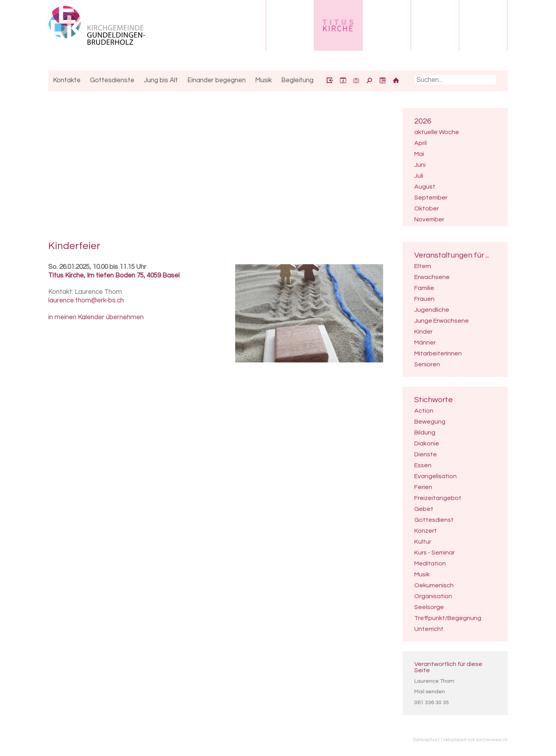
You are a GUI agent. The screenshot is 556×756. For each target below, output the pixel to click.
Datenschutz (426, 740)
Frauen (424, 299)
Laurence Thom (434, 681)
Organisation (433, 596)
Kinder (423, 332)
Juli (419, 176)
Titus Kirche (114, 276)
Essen (423, 465)
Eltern (423, 266)
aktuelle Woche (437, 132)
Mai (419, 154)
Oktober (427, 208)
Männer (425, 343)
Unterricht (429, 629)
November (429, 219)
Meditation (430, 563)
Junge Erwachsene (442, 321)
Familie (424, 288)
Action (424, 411)
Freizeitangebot (438, 498)
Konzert (426, 531)
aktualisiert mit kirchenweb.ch (475, 740)
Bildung (425, 433)
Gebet (424, 509)
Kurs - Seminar (435, 553)
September (431, 198)
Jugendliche (432, 310)
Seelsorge (429, 607)
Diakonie (427, 443)
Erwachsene (432, 277)
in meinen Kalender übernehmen (96, 317)
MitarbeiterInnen (438, 353)
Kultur (423, 542)
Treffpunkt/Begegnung (448, 618)
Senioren (427, 364)
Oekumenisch (434, 585)
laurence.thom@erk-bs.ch (86, 300)
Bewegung (430, 422)
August (425, 187)
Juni (420, 165)
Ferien (423, 487)
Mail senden (430, 692)
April (421, 143)
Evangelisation (435, 476)
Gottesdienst (434, 520)
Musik (422, 574)
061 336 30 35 (432, 703)
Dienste (426, 454)
